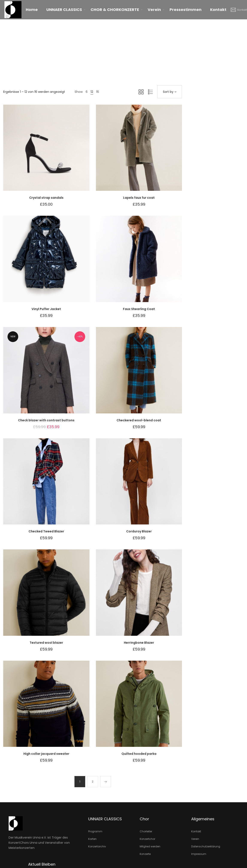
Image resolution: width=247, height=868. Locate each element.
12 (92, 92)
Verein (154, 10)
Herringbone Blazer (139, 643)
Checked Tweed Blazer (46, 531)
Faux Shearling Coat (139, 309)
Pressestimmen (186, 10)
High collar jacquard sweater (46, 754)
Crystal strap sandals (46, 198)
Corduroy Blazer (139, 531)
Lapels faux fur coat (139, 198)
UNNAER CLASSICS (64, 10)
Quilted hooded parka (139, 754)
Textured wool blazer (46, 643)
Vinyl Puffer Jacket (46, 309)
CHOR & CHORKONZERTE (115, 10)
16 (98, 92)
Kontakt (218, 10)
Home (32, 10)
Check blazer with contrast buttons (46, 420)
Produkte (122, 48)
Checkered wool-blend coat (139, 420)
